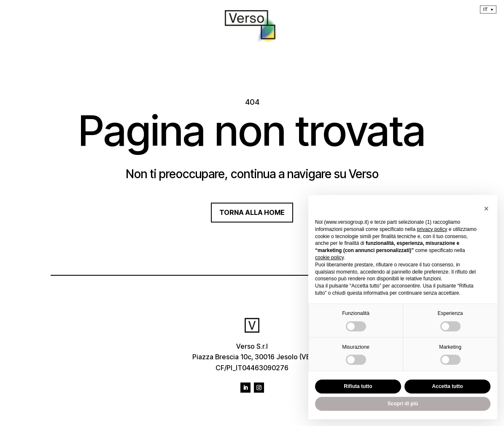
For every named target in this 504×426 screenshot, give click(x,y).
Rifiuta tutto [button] (358, 386)
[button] (486, 209)
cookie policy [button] (329, 258)
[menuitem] (488, 9)
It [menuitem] (485, 9)
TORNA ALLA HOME (252, 212)
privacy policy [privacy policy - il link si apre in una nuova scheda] (432, 229)
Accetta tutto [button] (447, 386)
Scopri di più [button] (403, 404)
